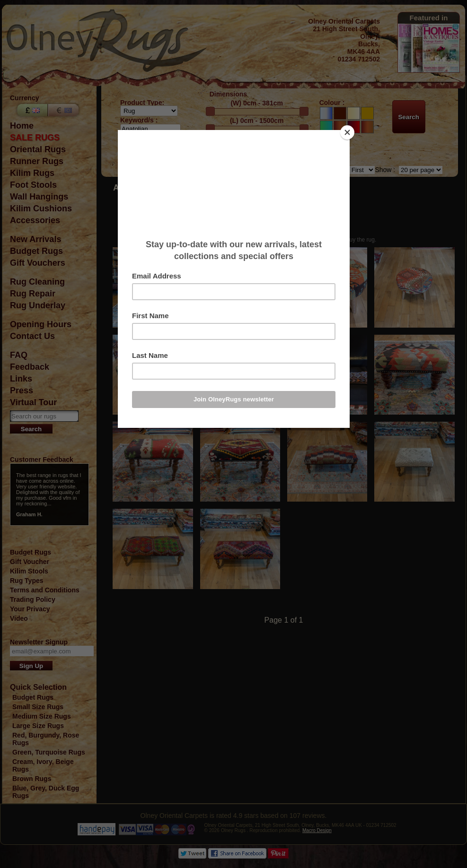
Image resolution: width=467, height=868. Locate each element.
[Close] (347, 132)
